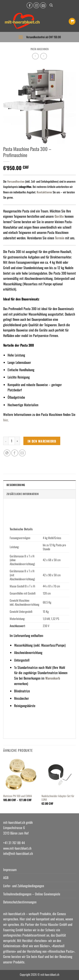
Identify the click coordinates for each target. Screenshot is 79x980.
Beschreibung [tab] (16, 485)
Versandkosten (16, 181)
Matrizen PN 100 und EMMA (18, 796)
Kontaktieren (44, 192)
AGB (6, 878)
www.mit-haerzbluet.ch (17, 848)
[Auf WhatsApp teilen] (7, 453)
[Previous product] (44, 56)
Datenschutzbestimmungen (20, 902)
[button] (72, 21)
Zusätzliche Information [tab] (23, 494)
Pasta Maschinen (40, 49)
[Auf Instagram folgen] (36, 5)
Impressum (10, 870)
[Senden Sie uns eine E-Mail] (43, 5)
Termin (60, 238)
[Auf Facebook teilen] (15, 453)
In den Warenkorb (42, 441)
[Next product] (35, 56)
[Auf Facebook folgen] (30, 5)
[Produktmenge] (12, 441)
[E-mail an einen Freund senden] (22, 453)
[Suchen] (51, 5)
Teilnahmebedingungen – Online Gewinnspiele (32, 894)
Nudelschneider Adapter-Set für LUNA (58, 798)
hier (5, 420)
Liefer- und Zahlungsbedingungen (24, 886)
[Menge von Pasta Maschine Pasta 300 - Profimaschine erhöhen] (17, 441)
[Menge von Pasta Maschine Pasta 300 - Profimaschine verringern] (6, 441)
